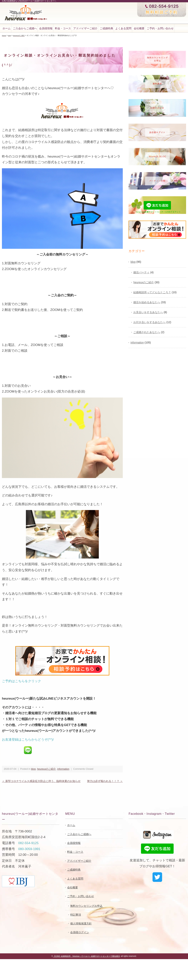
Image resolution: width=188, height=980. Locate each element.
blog (33, 769)
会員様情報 (46, 28)
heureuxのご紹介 (46, 769)
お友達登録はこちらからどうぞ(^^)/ (28, 739)
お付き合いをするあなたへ (149, 322)
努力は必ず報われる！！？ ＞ (105, 781)
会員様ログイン (80, 932)
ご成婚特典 (106, 28)
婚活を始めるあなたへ (147, 302)
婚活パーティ (141, 272)
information (63, 769)
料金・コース (63, 28)
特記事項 (76, 914)
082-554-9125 (28, 843)
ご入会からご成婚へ (25, 28)
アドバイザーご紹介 (85, 28)
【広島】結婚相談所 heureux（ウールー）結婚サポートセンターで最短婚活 (86, 956)
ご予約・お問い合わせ (160, 28)
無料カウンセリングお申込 (86, 906)
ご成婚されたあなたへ (147, 332)
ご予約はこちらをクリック (21, 681)
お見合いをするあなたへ (148, 312)
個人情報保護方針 (81, 923)
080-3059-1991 (29, 849)
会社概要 (139, 28)
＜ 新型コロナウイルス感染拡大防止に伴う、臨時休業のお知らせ (41, 781)
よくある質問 (123, 28)
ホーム (7, 28)
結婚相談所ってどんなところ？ (152, 292)
